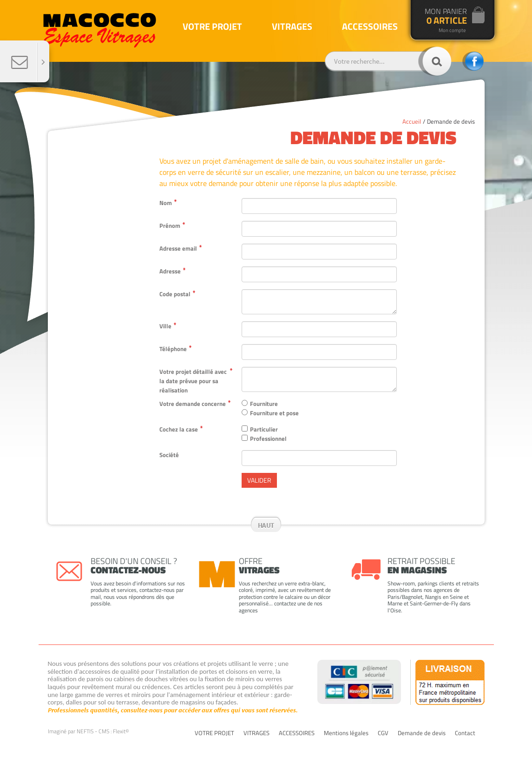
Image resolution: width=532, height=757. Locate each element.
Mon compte (452, 30)
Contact (465, 733)
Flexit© (121, 731)
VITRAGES (256, 733)
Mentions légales (346, 733)
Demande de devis (451, 121)
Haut (266, 525)
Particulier (264, 429)
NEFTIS (85, 731)
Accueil (412, 121)
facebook (473, 61)
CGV (383, 733)
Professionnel (268, 438)
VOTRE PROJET (214, 733)
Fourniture (264, 404)
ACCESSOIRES (297, 733)
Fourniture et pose (274, 413)
